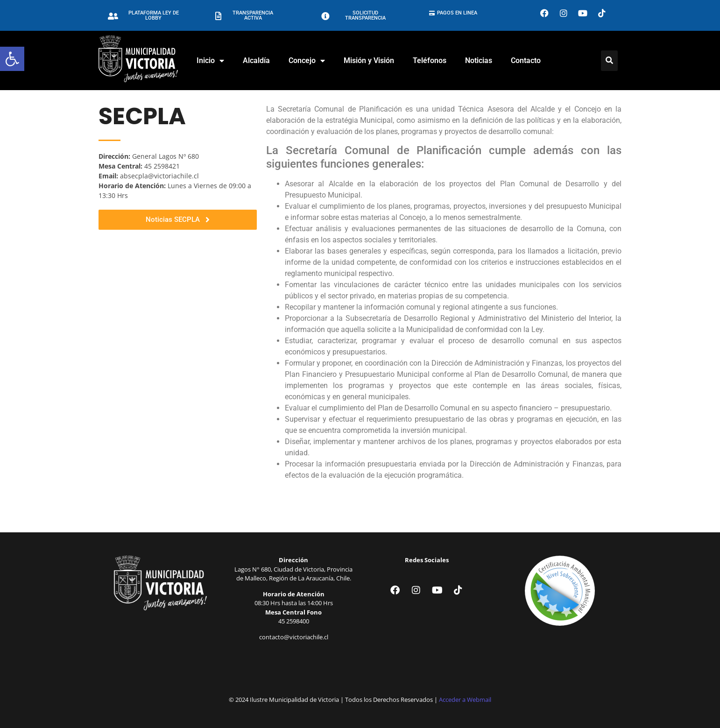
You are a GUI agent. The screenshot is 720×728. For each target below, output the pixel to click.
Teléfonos (430, 60)
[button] (12, 59)
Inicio (210, 61)
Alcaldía (256, 60)
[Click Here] (609, 61)
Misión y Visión (369, 60)
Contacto (526, 60)
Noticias (479, 60)
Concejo (307, 61)
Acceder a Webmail (465, 700)
